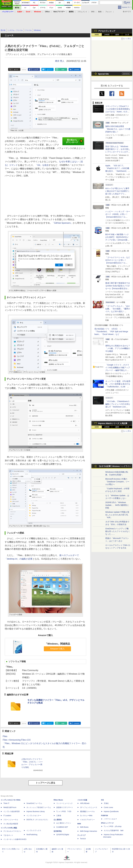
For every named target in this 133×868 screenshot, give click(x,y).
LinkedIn (77, 70)
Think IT (6, 803)
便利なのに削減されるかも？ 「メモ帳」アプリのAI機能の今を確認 (118, 348)
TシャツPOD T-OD (64, 812)
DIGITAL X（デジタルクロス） (38, 820)
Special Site (103, 74)
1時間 (97, 35)
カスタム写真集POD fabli (114, 831)
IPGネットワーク (107, 823)
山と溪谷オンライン (64, 823)
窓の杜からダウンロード (74, 141)
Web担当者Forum (10, 807)
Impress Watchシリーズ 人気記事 (113, 423)
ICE (102, 800)
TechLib (83, 839)
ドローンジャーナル (11, 820)
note (63, 70)
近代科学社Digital (63, 835)
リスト (24, 70)
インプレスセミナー (34, 816)
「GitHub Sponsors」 (62, 223)
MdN (79, 824)
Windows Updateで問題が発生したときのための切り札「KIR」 (117, 515)
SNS (93, 12)
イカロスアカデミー (87, 820)
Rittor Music (58, 800)
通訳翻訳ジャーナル (87, 812)
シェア (36, 70)
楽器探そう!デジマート (65, 807)
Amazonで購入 (57, 649)
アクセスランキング (107, 31)
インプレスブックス (34, 831)
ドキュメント (82, 12)
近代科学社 (58, 831)
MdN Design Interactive (89, 831)
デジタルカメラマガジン (12, 831)
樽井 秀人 (60, 61)
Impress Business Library (36, 812)
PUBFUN (104, 816)
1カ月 (127, 35)
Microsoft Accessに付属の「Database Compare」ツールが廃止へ (117, 482)
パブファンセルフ (110, 819)
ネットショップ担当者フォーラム (39, 807)
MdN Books (84, 827)
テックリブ (81, 835)
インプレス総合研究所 (12, 812)
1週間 (117, 35)
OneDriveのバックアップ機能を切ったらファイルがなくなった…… (118, 531)
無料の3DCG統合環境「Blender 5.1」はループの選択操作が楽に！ (118, 129)
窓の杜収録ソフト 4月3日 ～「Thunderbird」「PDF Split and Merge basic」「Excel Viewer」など (111, 332)
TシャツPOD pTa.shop (113, 826)
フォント (109, 12)
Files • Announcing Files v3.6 (17, 740)
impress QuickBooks (111, 812)
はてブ (49, 70)
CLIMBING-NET (62, 827)
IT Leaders (7, 816)
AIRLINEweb (85, 803)
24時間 (107, 35)
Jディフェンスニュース (89, 807)
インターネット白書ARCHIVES (15, 839)
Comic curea (108, 807)
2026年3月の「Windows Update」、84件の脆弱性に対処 (117, 505)
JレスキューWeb (86, 816)
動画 (100, 12)
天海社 (106, 803)
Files (5, 736)
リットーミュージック (64, 803)
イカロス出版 (82, 800)
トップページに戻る (45, 783)
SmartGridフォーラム (34, 803)
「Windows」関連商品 (57, 644)
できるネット (8, 835)
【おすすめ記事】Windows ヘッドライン (114, 466)
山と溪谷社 (58, 820)
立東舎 (59, 816)
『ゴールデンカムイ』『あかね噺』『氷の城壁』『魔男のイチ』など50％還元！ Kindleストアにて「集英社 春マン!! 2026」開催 (118, 311)
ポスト (16, 70)
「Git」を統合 (42, 165)
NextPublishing (32, 835)
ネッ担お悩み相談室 (11, 824)
